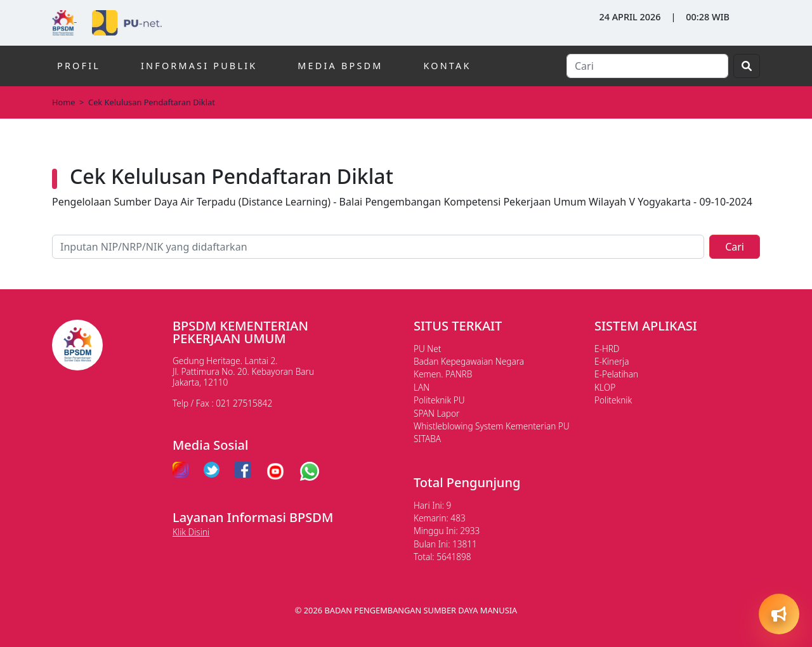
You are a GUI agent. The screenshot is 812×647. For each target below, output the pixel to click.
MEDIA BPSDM (340, 66)
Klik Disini (191, 532)
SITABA (427, 439)
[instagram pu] (180, 471)
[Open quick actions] (779, 614)
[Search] (647, 66)
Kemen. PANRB (443, 374)
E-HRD (607, 349)
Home (63, 102)
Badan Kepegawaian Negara (469, 361)
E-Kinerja (612, 361)
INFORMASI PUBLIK (199, 66)
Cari (735, 247)
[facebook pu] (243, 471)
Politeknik (613, 400)
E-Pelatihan (616, 374)
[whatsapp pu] (310, 471)
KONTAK (447, 66)
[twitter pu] (212, 471)
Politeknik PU (439, 400)
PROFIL (79, 66)
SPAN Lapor (436, 413)
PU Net (427, 349)
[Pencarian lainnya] (378, 247)
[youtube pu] (275, 471)
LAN (422, 387)
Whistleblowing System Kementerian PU (492, 426)
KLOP (605, 387)
